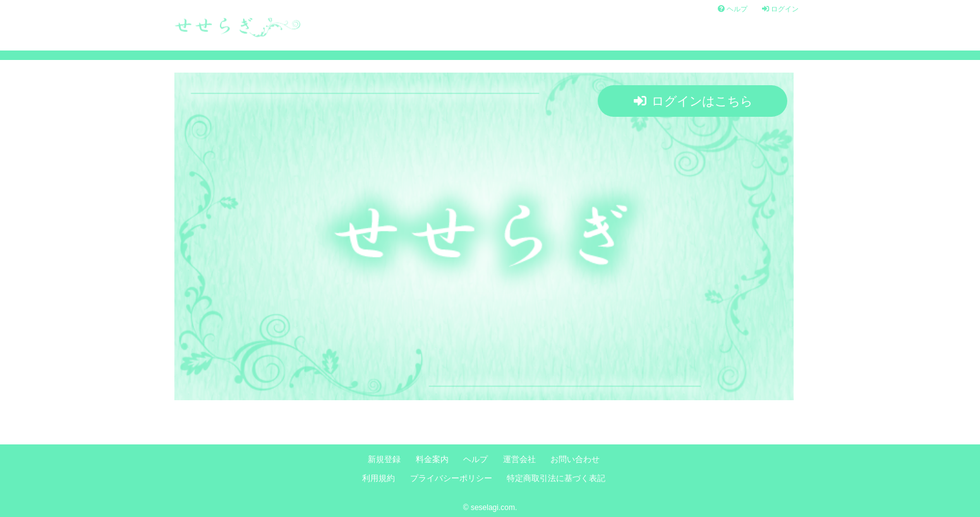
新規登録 (384, 460)
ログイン (780, 9)
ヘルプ (733, 9)
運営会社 (519, 460)
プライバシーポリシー (451, 478)
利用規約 (378, 478)
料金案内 (432, 460)
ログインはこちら (693, 101)
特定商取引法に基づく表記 (556, 478)
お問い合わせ (575, 460)
